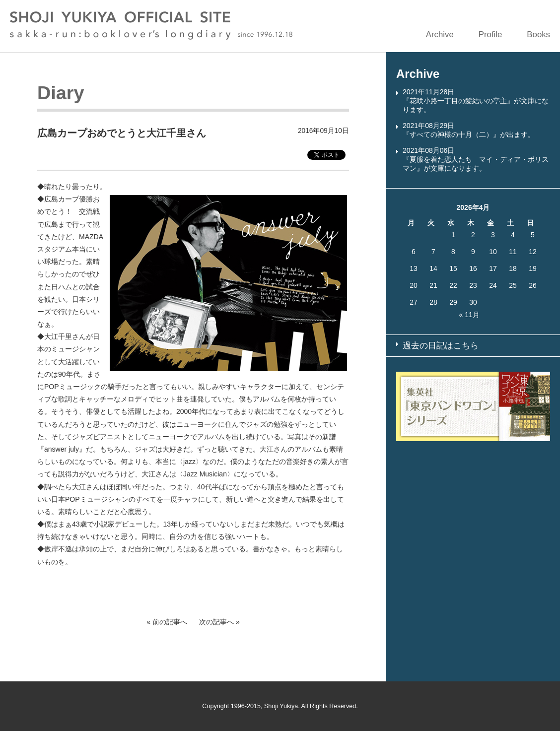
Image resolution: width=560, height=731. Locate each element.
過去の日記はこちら (441, 346)
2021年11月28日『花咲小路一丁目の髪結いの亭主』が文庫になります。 (476, 101)
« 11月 (469, 315)
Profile (490, 34)
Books (538, 34)
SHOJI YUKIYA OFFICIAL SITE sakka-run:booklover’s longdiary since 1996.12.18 (151, 26)
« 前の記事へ (167, 622)
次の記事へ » (219, 622)
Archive (440, 34)
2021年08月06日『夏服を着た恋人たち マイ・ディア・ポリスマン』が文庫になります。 (476, 159)
